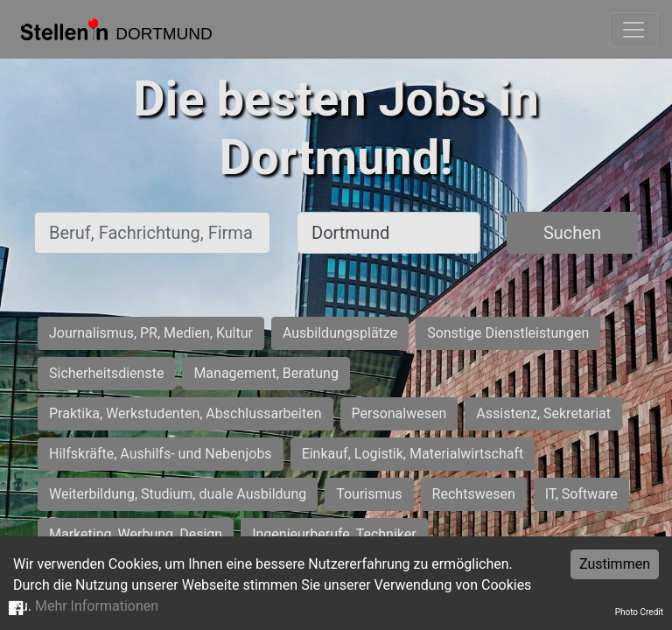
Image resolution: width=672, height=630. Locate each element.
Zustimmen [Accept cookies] (615, 564)
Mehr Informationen (97, 606)
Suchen (572, 233)
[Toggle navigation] (633, 30)
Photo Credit (639, 612)
